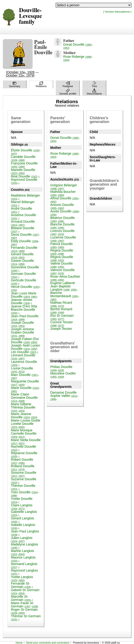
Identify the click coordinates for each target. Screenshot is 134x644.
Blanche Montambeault (65, 296)
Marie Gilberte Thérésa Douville (23, 407)
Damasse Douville (64, 392)
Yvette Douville (22, 500)
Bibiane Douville (23, 230)
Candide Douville (23, 158)
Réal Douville (25, 176)
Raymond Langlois (24, 572)
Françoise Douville (24, 165)
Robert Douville (22, 461)
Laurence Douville (24, 363)
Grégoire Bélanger (64, 187)
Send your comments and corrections (48, 643)
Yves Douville (25, 494)
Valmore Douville (63, 271)
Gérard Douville (22, 256)
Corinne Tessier (62, 324)
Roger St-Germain (24, 611)
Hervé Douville (26, 288)
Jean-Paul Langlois (25, 533)
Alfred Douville (65, 200)
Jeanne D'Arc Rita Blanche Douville (24, 309)
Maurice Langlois (23, 559)
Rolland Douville (23, 468)
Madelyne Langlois (25, 546)
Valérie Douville (62, 265)
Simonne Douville (24, 474)
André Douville (22, 210)
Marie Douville (26, 389)
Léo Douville (25, 352)
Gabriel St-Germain (25, 591)
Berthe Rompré (61, 311)
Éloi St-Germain (62, 317)
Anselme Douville (24, 216)
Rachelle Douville (24, 448)
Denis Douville (26, 236)
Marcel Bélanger (23, 203)
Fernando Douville (24, 249)
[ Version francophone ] (117, 12)
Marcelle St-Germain (22, 598)
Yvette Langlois (22, 578)
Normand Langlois (24, 565)
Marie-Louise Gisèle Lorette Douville (26, 424)
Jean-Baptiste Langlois (64, 288)
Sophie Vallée (65, 397)
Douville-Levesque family (31, 16)
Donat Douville (78, 46)
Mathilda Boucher (63, 193)
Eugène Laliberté (63, 283)
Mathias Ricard (61, 304)
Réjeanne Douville (24, 455)
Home (19, 643)
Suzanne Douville (24, 481)
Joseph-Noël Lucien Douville (26, 347)
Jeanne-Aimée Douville (22, 301)
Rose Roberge (78, 58)
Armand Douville (23, 223)
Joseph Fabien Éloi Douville (25, 341)
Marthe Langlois (23, 552)
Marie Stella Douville (26, 441)
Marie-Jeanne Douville (24, 416)
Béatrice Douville (63, 219)
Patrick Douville (62, 245)
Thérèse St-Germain (26, 618)
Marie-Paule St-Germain (25, 605)
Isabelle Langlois (23, 526)
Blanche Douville (62, 226)
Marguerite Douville (25, 383)
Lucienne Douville (63, 239)
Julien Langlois (22, 539)
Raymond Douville (24, 181)
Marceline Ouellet (63, 375)
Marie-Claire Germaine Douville (24, 397)
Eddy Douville (25, 243)
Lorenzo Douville (62, 232)
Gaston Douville (22, 262)
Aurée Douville (65, 213)
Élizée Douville (26, 152)
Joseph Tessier (61, 329)
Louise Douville (22, 370)
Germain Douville (23, 275)
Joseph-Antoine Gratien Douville (23, 332)
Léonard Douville (23, 357)
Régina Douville (62, 252)
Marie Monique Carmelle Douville (24, 433)
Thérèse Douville (23, 487)
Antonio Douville (62, 206)
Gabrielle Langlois (24, 513)
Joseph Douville (22, 324)
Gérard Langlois (23, 520)
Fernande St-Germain (22, 585)
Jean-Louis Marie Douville (24, 295)
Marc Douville (25, 376)
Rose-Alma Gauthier (65, 278)
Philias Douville (61, 368)
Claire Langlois (22, 507)
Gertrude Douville (24, 282)
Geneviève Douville (25, 269)
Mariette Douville (23, 171)
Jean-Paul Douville (25, 318)
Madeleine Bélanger (26, 197)
